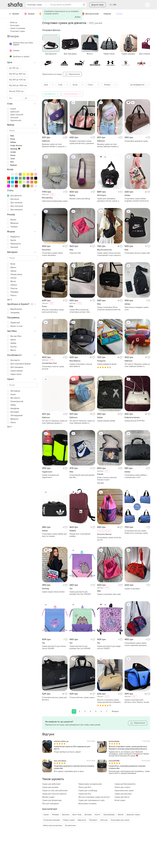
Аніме (11, 394)
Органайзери (109, 815)
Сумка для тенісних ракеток (54, 794)
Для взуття (13, 360)
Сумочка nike (75, 253)
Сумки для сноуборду (88, 791)
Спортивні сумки (16, 31)
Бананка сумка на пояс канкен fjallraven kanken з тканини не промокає (108, 145)
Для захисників (90, 14)
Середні (12, 227)
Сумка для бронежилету (125, 784)
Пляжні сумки (69, 820)
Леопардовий (15, 416)
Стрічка (119, 14)
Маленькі (13, 223)
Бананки (66, 815)
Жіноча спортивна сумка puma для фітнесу (53, 311)
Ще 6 (9, 427)
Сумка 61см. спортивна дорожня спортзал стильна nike (127, 767)
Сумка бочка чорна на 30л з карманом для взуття (72, 748)
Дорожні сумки (133, 815)
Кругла (12, 240)
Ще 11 (10, 300)
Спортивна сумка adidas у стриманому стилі (136, 476)
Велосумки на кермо (87, 804)
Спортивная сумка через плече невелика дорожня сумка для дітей (136, 644)
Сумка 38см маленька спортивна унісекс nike (80, 311)
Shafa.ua (12, 23)
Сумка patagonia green (107, 364)
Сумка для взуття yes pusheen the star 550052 (80, 593)
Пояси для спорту (122, 787)
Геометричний (15, 401)
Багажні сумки (48, 797)
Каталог (14, 14)
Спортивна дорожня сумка (136, 141)
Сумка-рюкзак (15, 371)
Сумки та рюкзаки (16, 28)
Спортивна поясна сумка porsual (53, 368)
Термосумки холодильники (90, 784)
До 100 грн (14, 68)
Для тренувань (15, 367)
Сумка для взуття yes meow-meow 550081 (54, 647)
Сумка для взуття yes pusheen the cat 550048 (80, 647)
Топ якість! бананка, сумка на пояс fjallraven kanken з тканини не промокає (137, 365)
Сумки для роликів (50, 787)
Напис (12, 423)
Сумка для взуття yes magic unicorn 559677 (109, 647)
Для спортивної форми (19, 364)
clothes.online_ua (61, 741)
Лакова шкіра (15, 274)
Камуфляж (13, 408)
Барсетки (82, 820)
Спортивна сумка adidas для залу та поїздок (54, 535)
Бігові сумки (120, 800)
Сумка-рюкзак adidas (106, 421)
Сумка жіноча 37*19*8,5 (135, 421)
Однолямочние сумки (124, 791)
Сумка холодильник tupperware (50, 476)
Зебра (11, 405)
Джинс (12, 267)
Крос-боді (77, 815)
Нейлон (12, 285)
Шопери (88, 815)
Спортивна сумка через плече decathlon (52, 254)
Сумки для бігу (85, 794)
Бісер (11, 264)
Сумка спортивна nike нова (109, 594)
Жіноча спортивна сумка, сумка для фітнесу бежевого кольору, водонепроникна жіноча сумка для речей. (109, 701)
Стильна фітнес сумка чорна (82, 698)
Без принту (14, 398)
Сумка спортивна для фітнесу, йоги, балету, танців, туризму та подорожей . (137, 701)
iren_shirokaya (60, 761)
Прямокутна (14, 244)
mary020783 (114, 761)
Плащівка (13, 292)
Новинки (107, 14)
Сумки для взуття (122, 797)
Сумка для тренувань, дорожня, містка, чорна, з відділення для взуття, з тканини (108, 200)
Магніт (12, 350)
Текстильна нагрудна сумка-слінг (137, 308)
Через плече (14, 374)
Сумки (46, 815)
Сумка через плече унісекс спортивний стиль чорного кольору (109, 254)
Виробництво (15, 309)
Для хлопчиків (15, 206)
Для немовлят (15, 210)
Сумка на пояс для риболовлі (55, 791)
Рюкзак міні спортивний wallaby (80, 535)
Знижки (29, 14)
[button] (42, 43)
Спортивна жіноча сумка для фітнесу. (54, 699)
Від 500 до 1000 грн (18, 86)
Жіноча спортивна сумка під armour (94, 797)
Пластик (12, 288)
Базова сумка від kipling (80, 199)
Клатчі (97, 815)
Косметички (70, 826)
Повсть (12, 295)
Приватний (14, 323)
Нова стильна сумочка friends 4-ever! (107, 479)
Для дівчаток (14, 196)
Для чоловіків (15, 203)
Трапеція (13, 247)
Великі (12, 220)
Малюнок (13, 419)
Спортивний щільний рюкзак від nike (82, 476)
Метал (12, 281)
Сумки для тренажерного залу (91, 800)
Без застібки (14, 336)
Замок (11, 340)
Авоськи (104, 820)
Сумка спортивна (132, 589)
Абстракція (14, 391)
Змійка (12, 343)
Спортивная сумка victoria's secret (109, 539)
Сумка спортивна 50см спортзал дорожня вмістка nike (109, 308)
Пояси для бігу (85, 787)
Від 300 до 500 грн (18, 80)
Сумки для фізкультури (52, 800)
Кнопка (12, 347)
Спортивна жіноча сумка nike (137, 253)
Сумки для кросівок (123, 794)
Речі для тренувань (51, 804)
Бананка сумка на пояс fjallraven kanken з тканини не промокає (55, 145)
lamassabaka (114, 741)
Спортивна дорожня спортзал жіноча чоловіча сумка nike (74, 767)
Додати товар (97, 5)
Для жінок (13, 199)
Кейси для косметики (53, 826)
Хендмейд (13, 313)
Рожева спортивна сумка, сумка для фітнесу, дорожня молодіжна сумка (82, 142)
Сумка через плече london (53, 592)
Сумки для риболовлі (51, 784)
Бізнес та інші (15, 326)
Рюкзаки (55, 815)
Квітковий (13, 412)
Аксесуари (13, 25)
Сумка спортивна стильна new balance (81, 365)
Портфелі (93, 820)
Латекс (12, 278)
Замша (12, 271)
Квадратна (13, 237)
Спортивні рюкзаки (52, 820)
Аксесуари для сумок (120, 820)
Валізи (121, 815)
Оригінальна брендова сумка (55, 201)
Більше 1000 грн (16, 91)
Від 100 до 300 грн (17, 74)
